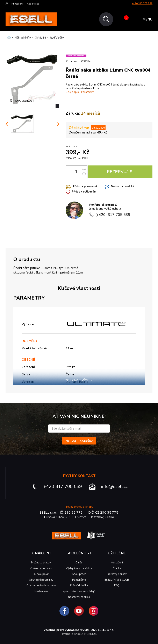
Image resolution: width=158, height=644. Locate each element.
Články (117, 568)
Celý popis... (73, 92)
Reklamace (41, 591)
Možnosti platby (41, 563)
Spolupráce (79, 574)
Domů (9, 38)
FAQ (117, 586)
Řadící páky (57, 38)
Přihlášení (17, 4)
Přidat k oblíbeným (84, 192)
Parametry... (88, 92)
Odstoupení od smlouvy (41, 586)
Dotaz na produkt (123, 187)
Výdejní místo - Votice (79, 568)
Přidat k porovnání (85, 187)
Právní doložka (79, 586)
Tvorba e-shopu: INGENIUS (79, 634)
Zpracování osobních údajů (79, 591)
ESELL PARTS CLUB (117, 580)
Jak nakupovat (41, 574)
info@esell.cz (114, 487)
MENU (148, 19)
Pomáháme (79, 580)
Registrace (33, 4)
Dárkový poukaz (117, 574)
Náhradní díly (23, 38)
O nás (79, 563)
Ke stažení (117, 563)
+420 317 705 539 (142, 4)
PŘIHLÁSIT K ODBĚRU (79, 441)
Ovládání (40, 38)
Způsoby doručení (41, 568)
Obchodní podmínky (41, 580)
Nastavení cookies (79, 597)
